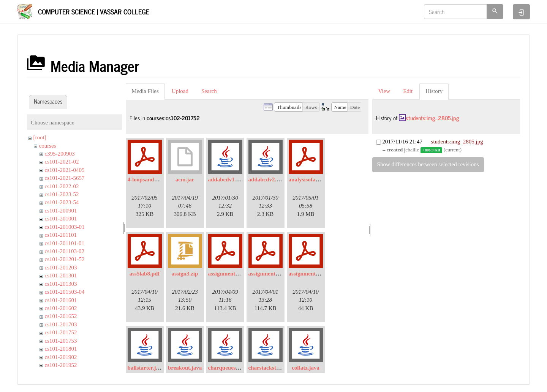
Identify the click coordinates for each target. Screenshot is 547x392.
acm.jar (185, 179)
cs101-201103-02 (65, 251)
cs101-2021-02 (62, 162)
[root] (40, 137)
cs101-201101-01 (65, 243)
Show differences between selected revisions (428, 164)
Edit (408, 91)
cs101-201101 (61, 235)
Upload (180, 91)
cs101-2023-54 (62, 202)
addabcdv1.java (227, 179)
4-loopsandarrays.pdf (154, 179)
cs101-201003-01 (65, 227)
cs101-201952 (61, 365)
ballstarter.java (146, 368)
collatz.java (306, 368)
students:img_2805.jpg (432, 118)
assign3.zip (185, 274)
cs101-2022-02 (62, 186)
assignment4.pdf (228, 274)
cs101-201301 (61, 276)
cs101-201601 (61, 300)
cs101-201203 (61, 268)
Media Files (145, 91)
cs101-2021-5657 (65, 178)
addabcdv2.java (268, 179)
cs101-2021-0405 (65, 170)
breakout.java (185, 368)
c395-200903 (60, 154)
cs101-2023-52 (62, 194)
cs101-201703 (61, 324)
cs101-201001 (61, 219)
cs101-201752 (61, 332)
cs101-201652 (61, 316)
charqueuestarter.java (235, 368)
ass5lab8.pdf (145, 274)
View (384, 91)
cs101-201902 (61, 357)
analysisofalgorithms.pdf (319, 179)
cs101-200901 (61, 211)
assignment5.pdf (309, 274)
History (434, 91)
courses (48, 146)
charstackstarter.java (274, 368)
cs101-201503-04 (65, 292)
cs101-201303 (61, 284)
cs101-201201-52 (65, 259)
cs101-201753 (61, 341)
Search (209, 91)
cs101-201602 (61, 308)
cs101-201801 (61, 349)
